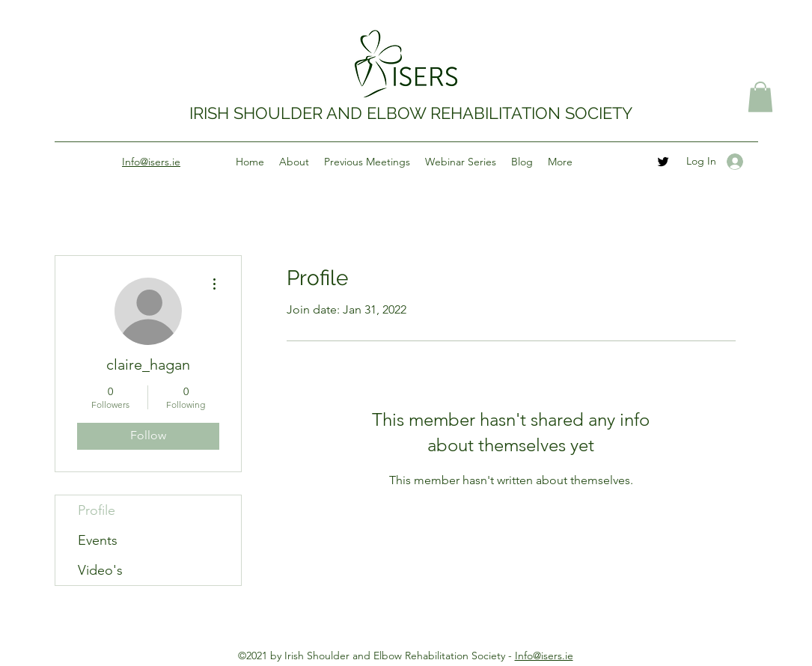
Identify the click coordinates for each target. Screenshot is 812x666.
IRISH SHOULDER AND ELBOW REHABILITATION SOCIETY (411, 113)
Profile (97, 510)
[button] (760, 97)
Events (98, 540)
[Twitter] (663, 162)
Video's (100, 570)
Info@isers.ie (544, 656)
